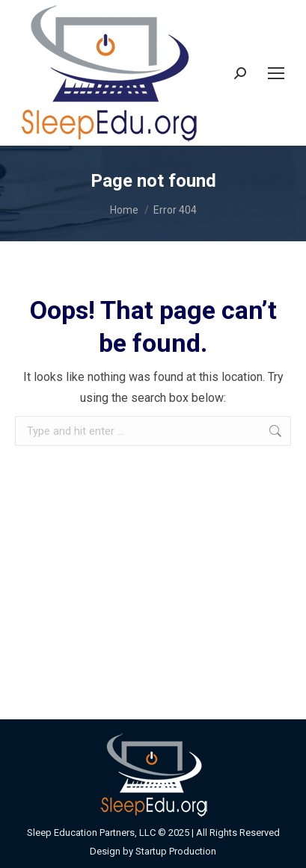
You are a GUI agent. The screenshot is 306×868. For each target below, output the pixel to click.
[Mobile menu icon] (276, 73)
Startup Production (176, 851)
